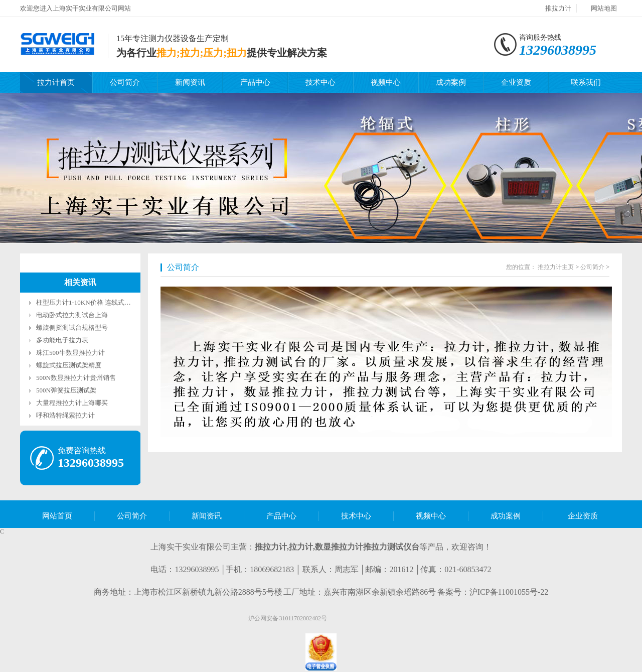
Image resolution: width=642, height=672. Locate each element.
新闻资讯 (190, 82)
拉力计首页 (56, 82)
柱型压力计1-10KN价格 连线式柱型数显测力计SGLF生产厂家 (124, 302)
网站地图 (604, 8)
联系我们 (586, 82)
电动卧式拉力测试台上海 (72, 315)
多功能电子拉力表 (62, 340)
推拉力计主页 (556, 267)
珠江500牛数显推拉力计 (70, 353)
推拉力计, (272, 547)
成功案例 (451, 82)
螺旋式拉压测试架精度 (69, 365)
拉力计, (302, 547)
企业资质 (516, 82)
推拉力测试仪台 (391, 547)
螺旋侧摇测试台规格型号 (72, 327)
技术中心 (320, 82)
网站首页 (57, 516)
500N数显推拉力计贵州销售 (76, 378)
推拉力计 (558, 8)
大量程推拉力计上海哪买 (72, 403)
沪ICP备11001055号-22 (509, 592)
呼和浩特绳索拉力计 (65, 415)
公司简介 (125, 82)
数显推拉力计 (339, 547)
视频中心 (386, 82)
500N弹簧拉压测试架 (66, 390)
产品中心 (255, 82)
